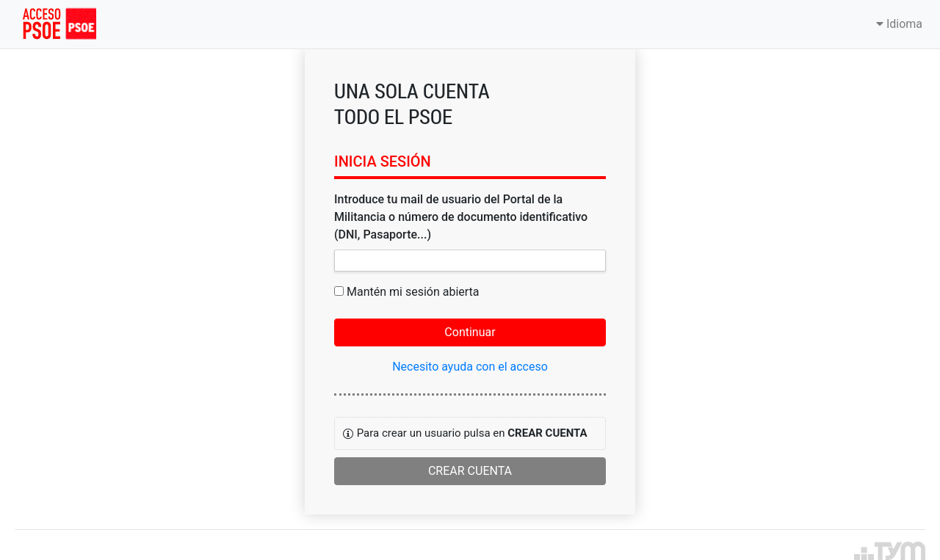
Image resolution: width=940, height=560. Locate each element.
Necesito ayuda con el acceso (470, 367)
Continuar (470, 332)
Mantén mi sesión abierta (413, 292)
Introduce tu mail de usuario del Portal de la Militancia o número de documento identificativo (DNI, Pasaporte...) (461, 217)
